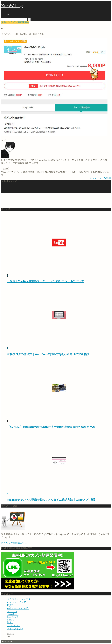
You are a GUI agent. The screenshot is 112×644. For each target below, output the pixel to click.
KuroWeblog (12, 6)
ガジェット (14, 625)
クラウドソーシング (18, 599)
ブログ (12, 611)
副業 (10, 622)
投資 (10, 605)
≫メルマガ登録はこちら (14, 543)
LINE (10, 620)
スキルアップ (15, 629)
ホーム (10, 14)
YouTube (13, 614)
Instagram (13, 617)
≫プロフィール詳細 (100, 178)
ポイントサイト (17, 602)
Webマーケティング (18, 608)
